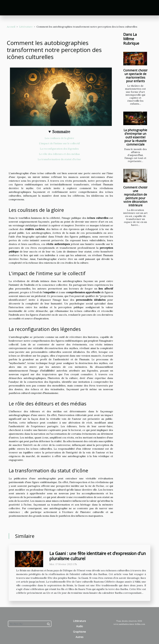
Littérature (26, 27)
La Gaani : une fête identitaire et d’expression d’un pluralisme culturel (98, 556)
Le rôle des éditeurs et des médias (59, 154)
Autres (79, 637)
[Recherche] (30, 624)
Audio (80, 626)
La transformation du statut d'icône (59, 159)
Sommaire (61, 132)
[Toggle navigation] (10, 8)
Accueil (11, 27)
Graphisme (79, 632)
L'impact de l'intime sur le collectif (59, 143)
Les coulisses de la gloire (59, 138)
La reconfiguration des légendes (59, 149)
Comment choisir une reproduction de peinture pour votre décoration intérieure (135, 196)
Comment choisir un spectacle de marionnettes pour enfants (135, 76)
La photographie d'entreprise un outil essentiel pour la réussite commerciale (135, 137)
